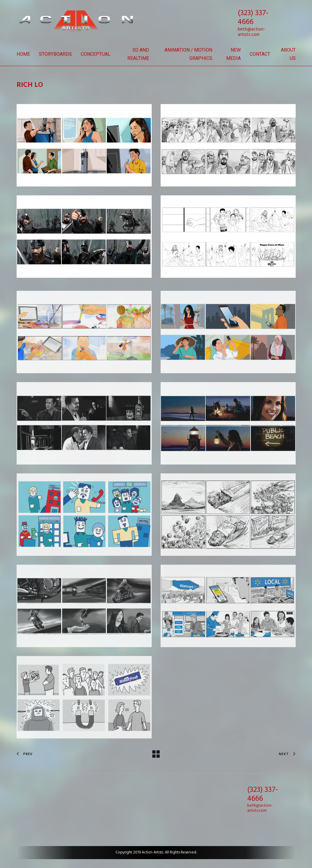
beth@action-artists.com (252, 32)
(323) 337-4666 (253, 18)
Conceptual (96, 54)
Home (23, 54)
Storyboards (55, 54)
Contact (260, 54)
